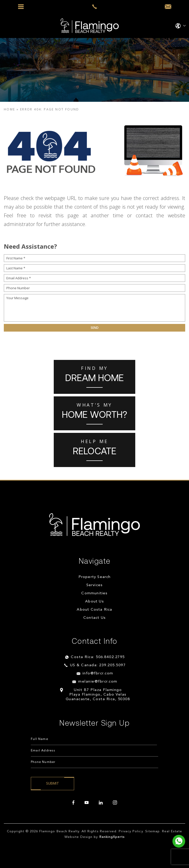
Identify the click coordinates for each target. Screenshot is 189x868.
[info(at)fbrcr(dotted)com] (168, 7)
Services (95, 585)
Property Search (95, 577)
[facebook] (73, 803)
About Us (94, 602)
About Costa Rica (94, 610)
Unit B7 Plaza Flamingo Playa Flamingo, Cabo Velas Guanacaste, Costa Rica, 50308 (98, 695)
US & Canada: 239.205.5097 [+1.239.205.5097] (98, 665)
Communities (94, 593)
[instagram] (115, 803)
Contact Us (94, 618)
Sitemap (152, 831)
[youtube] (87, 803)
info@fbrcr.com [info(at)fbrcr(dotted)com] (98, 674)
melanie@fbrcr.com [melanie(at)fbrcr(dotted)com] (98, 682)
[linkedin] (101, 803)
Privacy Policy (131, 831)
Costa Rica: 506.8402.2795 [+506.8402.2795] (98, 657)
